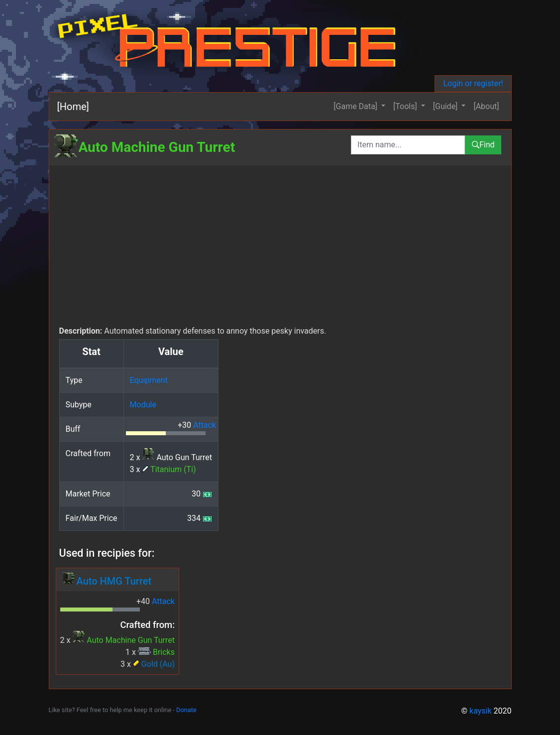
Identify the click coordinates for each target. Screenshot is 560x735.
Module (143, 405)
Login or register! (473, 83)
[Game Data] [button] (356, 106)
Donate (186, 710)
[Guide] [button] (447, 106)
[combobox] (408, 145)
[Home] (73, 107)
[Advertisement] (280, 250)
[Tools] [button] (406, 106)
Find (483, 145)
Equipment (149, 380)
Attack (205, 425)
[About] (486, 106)
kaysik (481, 711)
